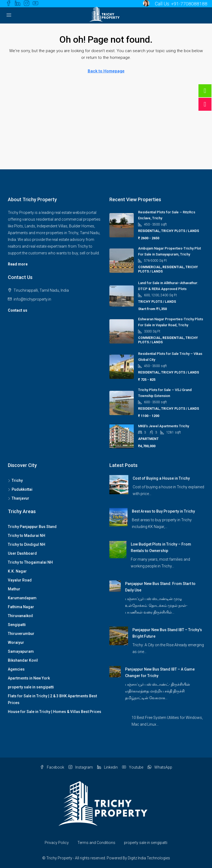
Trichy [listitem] (15, 480)
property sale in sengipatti (31, 687)
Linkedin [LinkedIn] (107, 767)
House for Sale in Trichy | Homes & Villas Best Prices (55, 712)
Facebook (52, 767)
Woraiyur (16, 642)
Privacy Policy (57, 843)
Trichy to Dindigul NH (27, 544)
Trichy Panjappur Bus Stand (32, 527)
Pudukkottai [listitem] (20, 489)
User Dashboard (22, 553)
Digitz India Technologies (149, 858)
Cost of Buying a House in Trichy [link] (161, 478)
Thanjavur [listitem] (19, 498)
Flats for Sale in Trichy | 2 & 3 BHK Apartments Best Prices (52, 699)
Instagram (81, 767)
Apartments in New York (29, 678)
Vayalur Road (20, 580)
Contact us (18, 310)
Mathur (14, 589)
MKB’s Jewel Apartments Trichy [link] (164, 426)
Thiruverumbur (21, 634)
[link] (119, 484)
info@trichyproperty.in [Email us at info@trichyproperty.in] (32, 299)
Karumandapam (22, 598)
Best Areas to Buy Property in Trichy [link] (163, 511)
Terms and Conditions (96, 843)
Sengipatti (17, 625)
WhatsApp (160, 767)
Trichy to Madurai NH (27, 536)
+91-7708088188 (189, 4)
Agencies (16, 669)
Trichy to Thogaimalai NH (30, 562)
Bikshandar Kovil (23, 660)
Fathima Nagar (21, 607)
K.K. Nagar (17, 571)
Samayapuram (21, 651)
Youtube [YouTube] (133, 767)
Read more (18, 264)
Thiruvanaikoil (20, 616)
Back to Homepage (106, 71)
